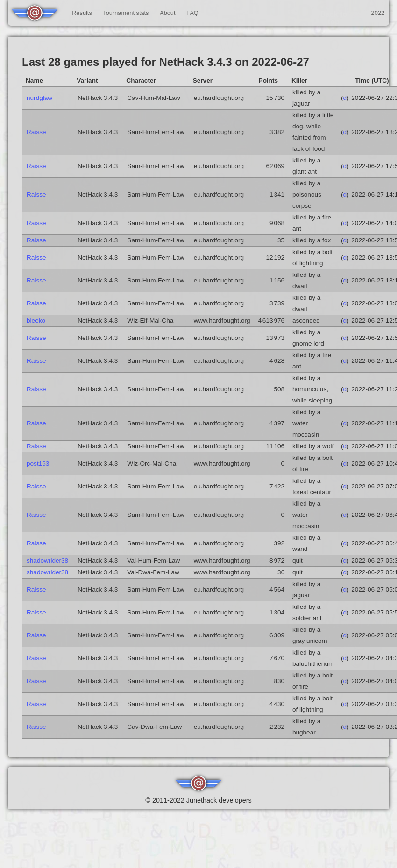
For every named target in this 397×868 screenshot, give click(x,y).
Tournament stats (126, 13)
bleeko (36, 321)
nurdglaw (39, 98)
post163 (38, 463)
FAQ (192, 13)
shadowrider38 (47, 561)
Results (82, 13)
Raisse (36, 132)
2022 (378, 13)
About (167, 13)
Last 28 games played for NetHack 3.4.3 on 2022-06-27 (166, 62)
